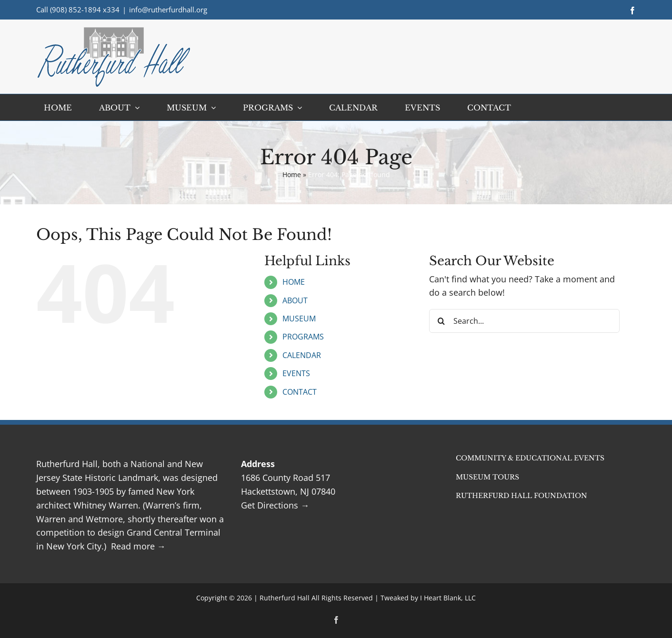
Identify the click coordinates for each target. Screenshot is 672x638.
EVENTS (296, 373)
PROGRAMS (303, 337)
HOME (294, 282)
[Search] (441, 321)
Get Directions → (275, 505)
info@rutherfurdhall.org (168, 10)
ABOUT (295, 300)
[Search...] (524, 321)
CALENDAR (302, 355)
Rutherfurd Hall (285, 598)
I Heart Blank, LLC (448, 598)
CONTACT (300, 392)
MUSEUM (299, 319)
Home (292, 174)
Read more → (138, 546)
